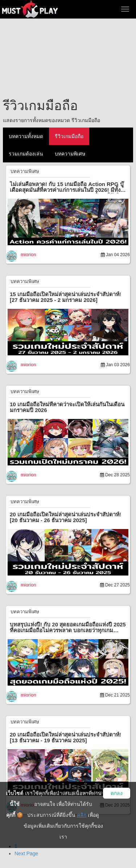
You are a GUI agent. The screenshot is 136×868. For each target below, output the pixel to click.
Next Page (26, 853)
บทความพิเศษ (70, 154)
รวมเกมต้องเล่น (26, 154)
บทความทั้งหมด (26, 136)
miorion (28, 255)
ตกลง (117, 793)
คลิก (82, 815)
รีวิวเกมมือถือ (69, 136)
